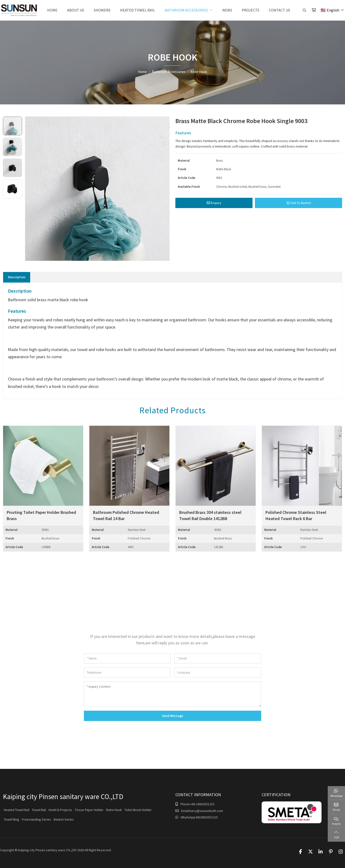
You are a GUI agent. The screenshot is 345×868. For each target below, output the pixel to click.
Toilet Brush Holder (138, 810)
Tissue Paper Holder (89, 810)
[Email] (218, 658)
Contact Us (279, 10)
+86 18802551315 (202, 804)
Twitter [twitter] (310, 852)
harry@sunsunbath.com (206, 811)
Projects (250, 10)
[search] (304, 10)
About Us (76, 10)
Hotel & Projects (60, 810)
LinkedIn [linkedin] (321, 852)
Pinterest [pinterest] (331, 852)
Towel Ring (11, 819)
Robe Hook (114, 810)
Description (17, 277)
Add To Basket (299, 203)
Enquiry (214, 203)
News (227, 10)
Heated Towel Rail (138, 10)
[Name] (127, 658)
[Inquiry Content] (172, 694)
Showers (102, 10)
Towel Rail (39, 810)
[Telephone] (127, 672)
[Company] (218, 672)
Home (52, 10)
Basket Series (64, 819)
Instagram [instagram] (341, 852)
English (330, 10)
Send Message (172, 716)
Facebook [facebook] (300, 852)
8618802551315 (207, 817)
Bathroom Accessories (186, 10)
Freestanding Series (36, 819)
